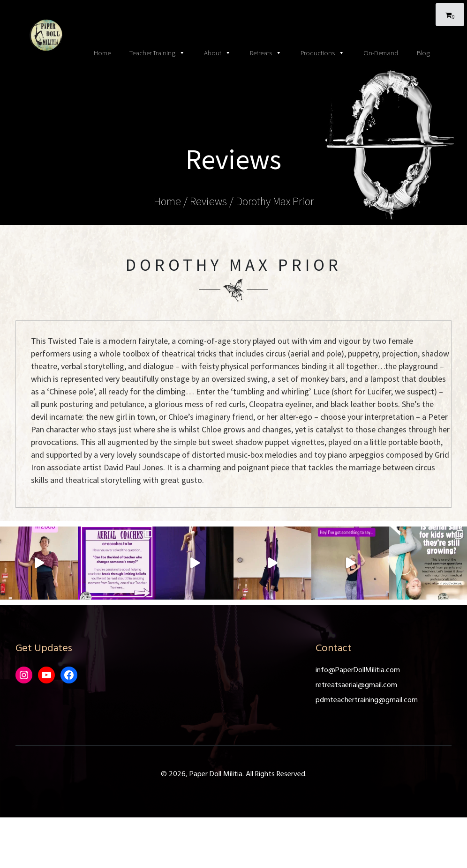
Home (102, 53)
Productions (323, 53)
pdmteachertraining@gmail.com (367, 700)
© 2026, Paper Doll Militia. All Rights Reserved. (234, 774)
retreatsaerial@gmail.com (356, 685)
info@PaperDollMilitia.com (358, 670)
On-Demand (381, 53)
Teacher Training (157, 53)
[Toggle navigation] (233, 9)
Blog (423, 53)
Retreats (266, 53)
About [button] (218, 53)
